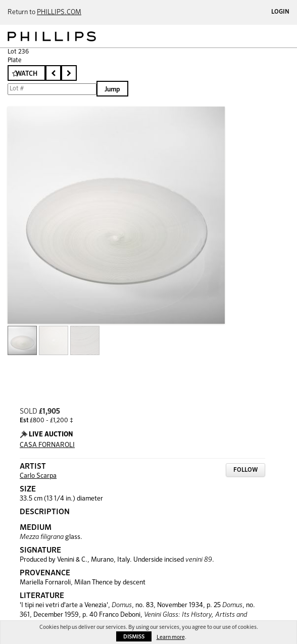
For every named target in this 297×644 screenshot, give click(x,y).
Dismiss (134, 637)
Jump (112, 90)
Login (280, 12)
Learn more (171, 637)
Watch (27, 74)
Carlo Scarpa (38, 476)
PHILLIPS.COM (59, 12)
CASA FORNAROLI (47, 445)
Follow (245, 470)
